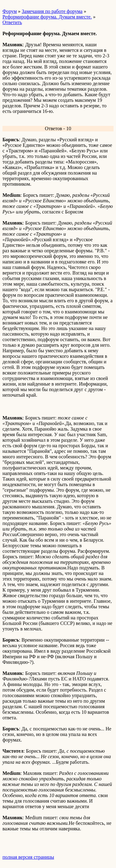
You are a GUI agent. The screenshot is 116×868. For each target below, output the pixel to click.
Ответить (12, 22)
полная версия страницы (28, 857)
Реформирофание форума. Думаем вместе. (47, 17)
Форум (10, 11)
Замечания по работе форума (52, 11)
